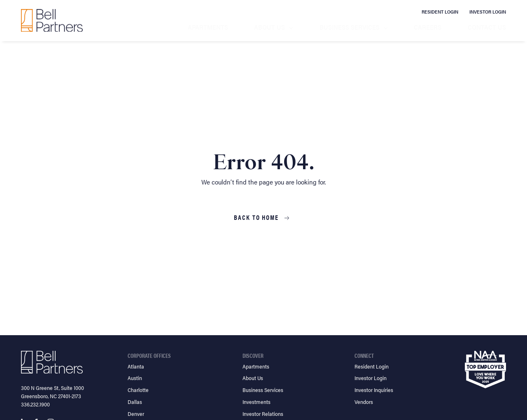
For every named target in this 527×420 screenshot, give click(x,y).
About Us (269, 27)
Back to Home (257, 218)
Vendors (364, 402)
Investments (257, 402)
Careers (428, 27)
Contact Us (487, 27)
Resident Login (440, 12)
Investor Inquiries (374, 390)
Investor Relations (263, 414)
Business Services (350, 27)
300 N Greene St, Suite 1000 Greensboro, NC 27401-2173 (52, 392)
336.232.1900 (35, 404)
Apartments (208, 27)
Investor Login (488, 12)
